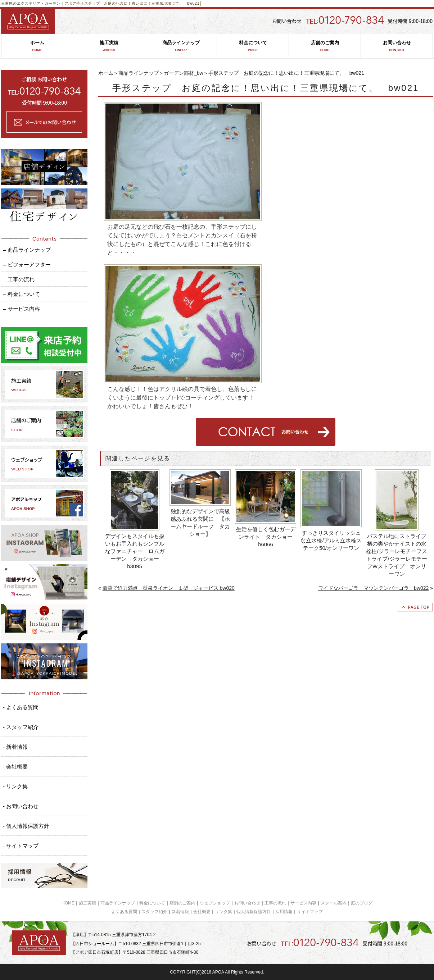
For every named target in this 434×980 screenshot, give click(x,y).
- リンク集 (15, 786)
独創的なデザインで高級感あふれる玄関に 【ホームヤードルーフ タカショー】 (200, 523)
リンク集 (223, 912)
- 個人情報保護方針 (26, 826)
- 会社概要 (15, 767)
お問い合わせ (397, 46)
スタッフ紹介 (154, 912)
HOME (68, 903)
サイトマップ (310, 912)
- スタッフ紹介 (21, 727)
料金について (253, 46)
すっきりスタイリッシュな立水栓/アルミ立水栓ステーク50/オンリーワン (331, 540)
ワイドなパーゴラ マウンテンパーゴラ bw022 (373, 588)
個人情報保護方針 (254, 912)
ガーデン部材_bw (184, 73)
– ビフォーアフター (27, 265)
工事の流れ (275, 903)
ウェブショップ (215, 903)
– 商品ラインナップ (27, 250)
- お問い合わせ (21, 806)
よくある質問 (124, 912)
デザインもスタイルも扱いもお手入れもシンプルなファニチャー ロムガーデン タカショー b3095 (135, 551)
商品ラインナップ (181, 46)
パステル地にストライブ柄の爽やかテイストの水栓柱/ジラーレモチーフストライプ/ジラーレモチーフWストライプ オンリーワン (396, 555)
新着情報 (180, 912)
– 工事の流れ (19, 279)
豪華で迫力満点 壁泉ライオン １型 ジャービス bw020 (169, 588)
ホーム (37, 46)
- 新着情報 (15, 747)
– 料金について (21, 294)
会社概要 (202, 912)
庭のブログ (362, 903)
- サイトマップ (21, 846)
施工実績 (109, 46)
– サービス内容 (21, 309)
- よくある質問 (21, 707)
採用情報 (284, 912)
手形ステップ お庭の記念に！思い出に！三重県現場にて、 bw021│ (139, 3)
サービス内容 (303, 903)
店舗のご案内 (325, 46)
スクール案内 (334, 903)
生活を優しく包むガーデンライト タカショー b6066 (266, 537)
